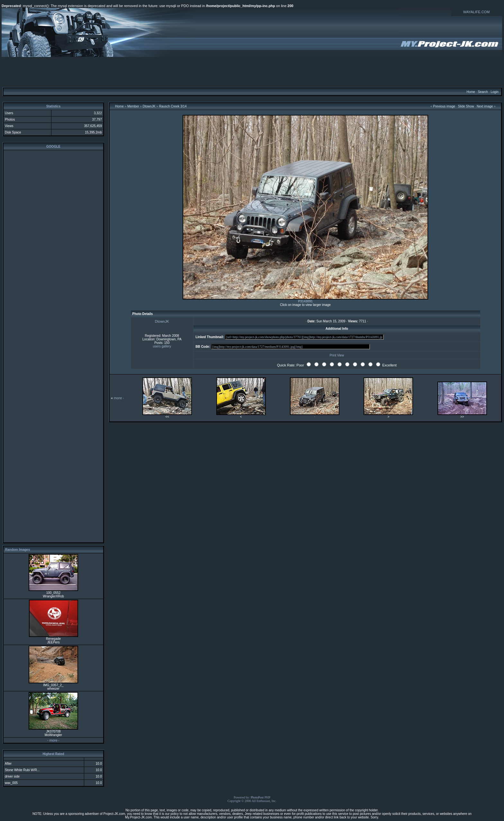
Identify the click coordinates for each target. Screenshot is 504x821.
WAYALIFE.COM (476, 12)
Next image (485, 106)
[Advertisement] (252, 72)
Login (494, 92)
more (53, 740)
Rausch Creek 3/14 (173, 106)
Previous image (444, 106)
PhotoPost (257, 797)
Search (483, 92)
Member (133, 106)
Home (471, 92)
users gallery (162, 346)
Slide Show (466, 106)
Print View (337, 355)
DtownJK (149, 106)
